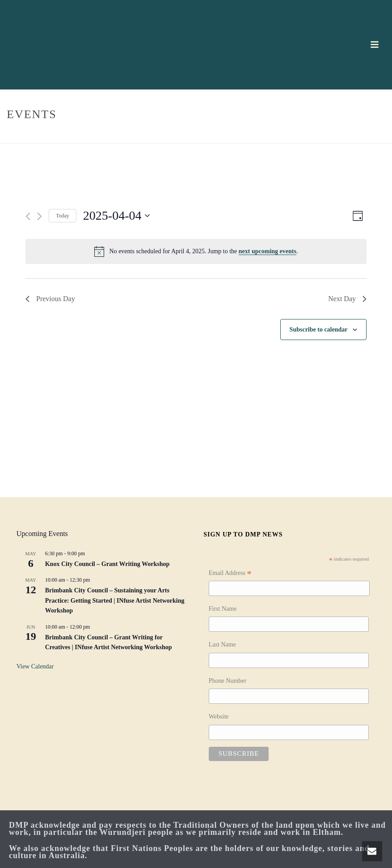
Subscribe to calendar (319, 330)
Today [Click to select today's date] (63, 216)
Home (345, 135)
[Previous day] (28, 216)
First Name (223, 609)
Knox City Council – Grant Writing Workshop (107, 564)
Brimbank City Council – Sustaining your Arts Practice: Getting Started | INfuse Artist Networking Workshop (115, 600)
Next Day (347, 299)
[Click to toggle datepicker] (117, 216)
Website (219, 717)
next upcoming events (268, 251)
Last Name (222, 645)
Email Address (230, 574)
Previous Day (50, 299)
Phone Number (228, 681)
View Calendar (35, 666)
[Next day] (40, 216)
